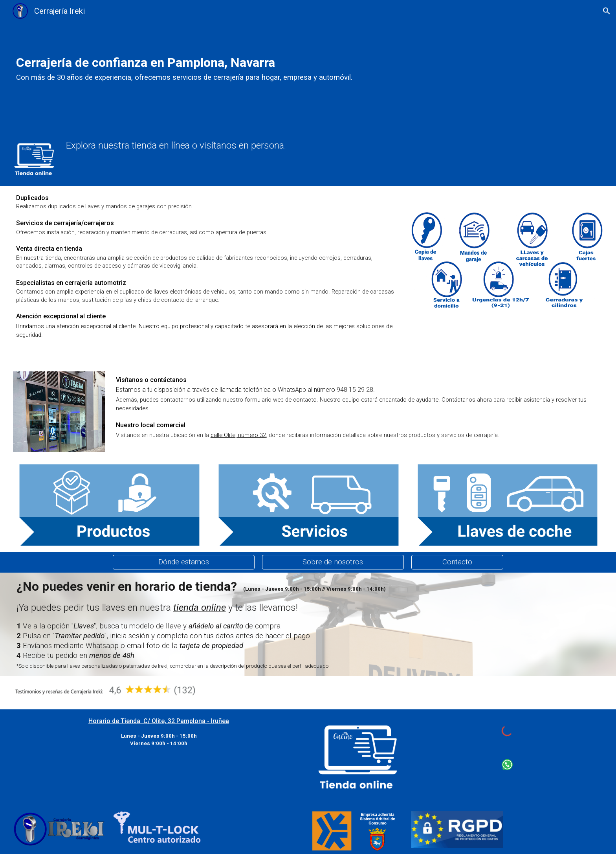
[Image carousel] (59, 412)
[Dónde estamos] (184, 562)
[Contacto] (457, 562)
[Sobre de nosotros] (333, 562)
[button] (607, 11)
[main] (258, 67)
